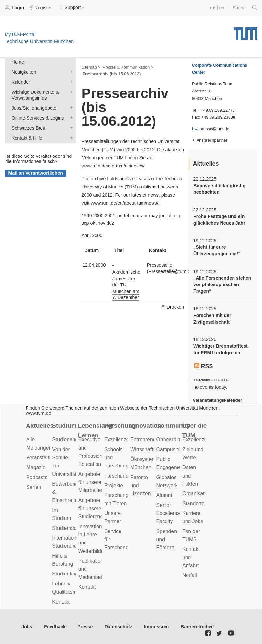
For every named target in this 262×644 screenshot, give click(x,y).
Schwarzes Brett (70, 128)
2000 (98, 216)
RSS (204, 366)
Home (18, 62)
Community (173, 426)
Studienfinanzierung (75, 574)
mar (136, 216)
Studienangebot (70, 440)
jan (119, 216)
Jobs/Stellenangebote (70, 107)
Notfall (190, 575)
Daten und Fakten (190, 476)
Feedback (55, 627)
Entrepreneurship (150, 440)
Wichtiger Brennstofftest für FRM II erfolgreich (221, 349)
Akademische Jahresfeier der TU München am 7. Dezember (126, 284)
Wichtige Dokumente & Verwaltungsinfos (70, 92)
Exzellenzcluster (123, 440)
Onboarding (170, 440)
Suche (245, 8)
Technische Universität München (246, 31)
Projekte (114, 485)
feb (127, 216)
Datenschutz (119, 627)
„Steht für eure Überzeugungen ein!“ (217, 250)
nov (102, 223)
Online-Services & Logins (70, 118)
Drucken (172, 307)
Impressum (157, 627)
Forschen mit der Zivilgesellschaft (212, 318)
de (213, 8)
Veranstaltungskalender (217, 400)
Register (41, 8)
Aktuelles (40, 426)
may (153, 216)
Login (15, 8)
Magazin (36, 467)
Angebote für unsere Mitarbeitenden (95, 482)
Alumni (164, 495)
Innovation (146, 426)
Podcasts (37, 477)
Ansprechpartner (212, 140)
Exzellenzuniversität (205, 440)
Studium (64, 426)
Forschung (120, 426)
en (222, 8)
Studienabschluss (72, 528)
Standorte (194, 504)
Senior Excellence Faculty (169, 513)
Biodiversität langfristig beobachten (219, 189)
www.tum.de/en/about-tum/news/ (125, 203)
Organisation (197, 494)
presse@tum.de (214, 129)
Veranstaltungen (45, 458)
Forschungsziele (123, 476)
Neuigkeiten (70, 72)
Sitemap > (91, 67)
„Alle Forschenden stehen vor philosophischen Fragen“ (222, 285)
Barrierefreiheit (197, 627)
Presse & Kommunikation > (128, 67)
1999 (86, 216)
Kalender (70, 82)
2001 (110, 216)
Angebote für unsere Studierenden (94, 509)
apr (144, 216)
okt (93, 223)
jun (162, 216)
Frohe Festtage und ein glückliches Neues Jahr (219, 220)
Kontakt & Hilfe (70, 138)
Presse (85, 627)
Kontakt (61, 602)
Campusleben (172, 450)
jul (169, 216)
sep (85, 223)
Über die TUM (194, 431)
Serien (34, 487)
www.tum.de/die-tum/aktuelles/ (113, 166)
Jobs (27, 627)
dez (110, 223)
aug (177, 216)
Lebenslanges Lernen (95, 431)
